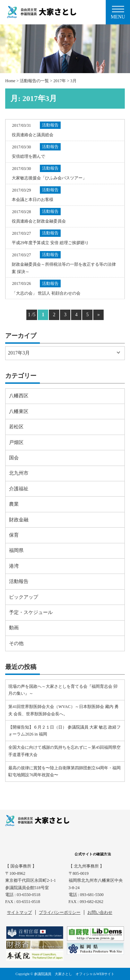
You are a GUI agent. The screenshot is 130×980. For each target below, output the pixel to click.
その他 (16, 643)
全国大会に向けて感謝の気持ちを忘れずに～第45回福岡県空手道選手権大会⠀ (64, 751)
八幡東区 (19, 411)
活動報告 (19, 581)
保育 (14, 535)
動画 (14, 628)
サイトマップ (19, 912)
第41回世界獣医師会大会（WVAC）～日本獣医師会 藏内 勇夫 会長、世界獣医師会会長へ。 (63, 710)
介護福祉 (19, 489)
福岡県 (16, 550)
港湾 (14, 566)
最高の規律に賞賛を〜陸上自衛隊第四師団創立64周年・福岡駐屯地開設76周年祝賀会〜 (64, 771)
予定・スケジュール (31, 612)
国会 (14, 458)
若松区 (16, 427)
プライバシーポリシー (60, 912)
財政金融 (19, 520)
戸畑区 (16, 442)
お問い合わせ (100, 912)
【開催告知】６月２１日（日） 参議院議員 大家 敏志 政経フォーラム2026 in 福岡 (64, 731)
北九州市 (19, 473)
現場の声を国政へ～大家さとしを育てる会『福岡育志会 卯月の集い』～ (63, 690)
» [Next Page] (99, 315)
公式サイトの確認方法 (93, 854)
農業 (14, 504)
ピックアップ (24, 597)
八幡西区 (19, 396)
